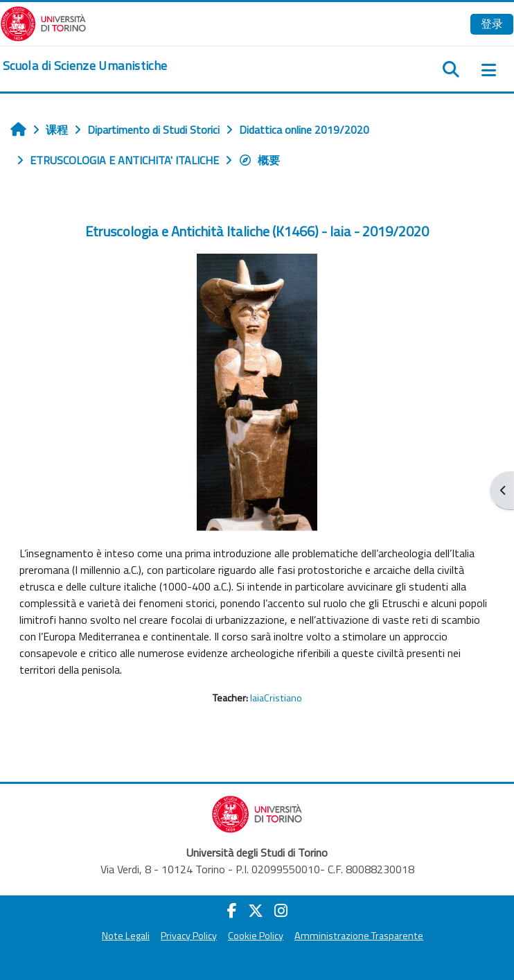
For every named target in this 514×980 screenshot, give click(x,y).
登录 (492, 24)
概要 (259, 160)
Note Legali (126, 936)
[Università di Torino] (43, 22)
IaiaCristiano (276, 698)
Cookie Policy (256, 936)
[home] (85, 66)
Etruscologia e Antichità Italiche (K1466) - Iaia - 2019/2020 (257, 231)
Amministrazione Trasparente (359, 936)
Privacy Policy (189, 936)
